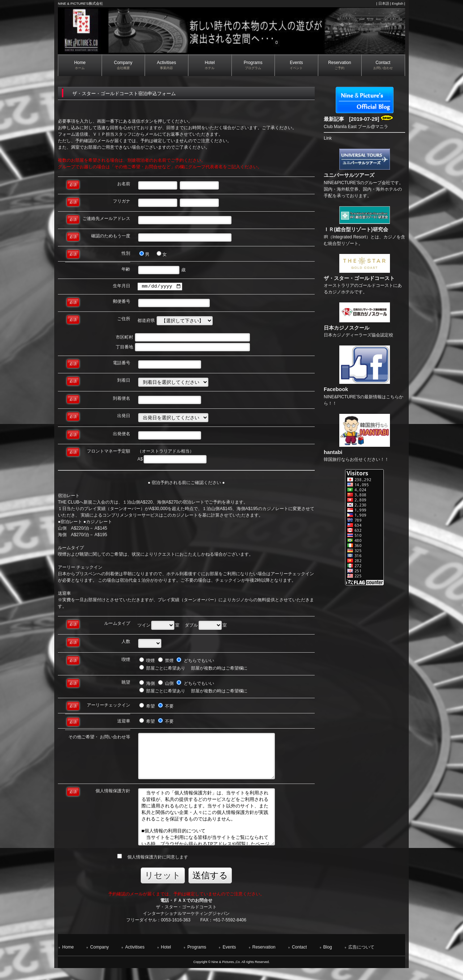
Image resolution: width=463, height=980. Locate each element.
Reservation (264, 959)
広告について (361, 959)
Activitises (135, 959)
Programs (197, 959)
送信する (210, 887)
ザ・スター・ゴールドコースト (359, 278)
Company (99, 959)
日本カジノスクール (347, 328)
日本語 (384, 3)
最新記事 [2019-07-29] (358, 119)
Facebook (336, 389)
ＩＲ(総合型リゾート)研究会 (356, 229)
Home (68, 959)
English (397, 3)
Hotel (166, 959)
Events (229, 959)
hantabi (333, 452)
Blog (328, 959)
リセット (163, 887)
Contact (299, 959)
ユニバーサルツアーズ (349, 175)
